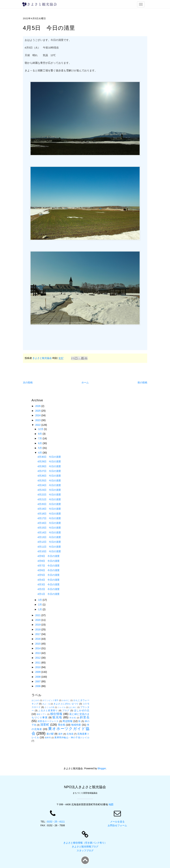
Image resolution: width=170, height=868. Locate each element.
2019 (38, 625)
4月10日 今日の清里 (49, 551)
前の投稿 (142, 382)
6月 (40, 443)
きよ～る (46, 704)
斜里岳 (85, 717)
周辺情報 (67, 721)
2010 (38, 667)
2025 (38, 411)
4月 (40, 453)
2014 (38, 648)
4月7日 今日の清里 (48, 566)
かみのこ (66, 700)
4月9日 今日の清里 (48, 556)
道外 (60, 734)
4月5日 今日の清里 (48, 575)
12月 (41, 429)
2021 (38, 615)
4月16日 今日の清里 (49, 523)
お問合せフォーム (117, 825)
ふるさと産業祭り (48, 711)
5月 (40, 448)
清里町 (45, 725)
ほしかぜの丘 (82, 710)
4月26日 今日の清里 (49, 476)
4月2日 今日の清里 (48, 589)
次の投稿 (28, 382)
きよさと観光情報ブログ (85, 847)
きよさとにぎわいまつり (66, 704)
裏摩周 (48, 738)
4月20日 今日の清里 (49, 504)
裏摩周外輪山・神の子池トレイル (72, 738)
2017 (38, 634)
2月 (40, 605)
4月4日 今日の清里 (48, 580)
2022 (38, 425)
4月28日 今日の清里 (49, 466)
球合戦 (73, 718)
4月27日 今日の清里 (49, 471)
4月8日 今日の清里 (48, 561)
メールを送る (117, 822)
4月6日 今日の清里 (48, 570)
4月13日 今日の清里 (49, 537)
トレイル (62, 707)
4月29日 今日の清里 (49, 461)
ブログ (66, 711)
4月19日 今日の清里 (49, 509)
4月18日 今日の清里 (49, 514)
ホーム (85, 382)
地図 (111, 804)
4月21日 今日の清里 (49, 499)
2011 (38, 663)
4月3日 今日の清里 (48, 584)
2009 (38, 672)
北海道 (70, 734)
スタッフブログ (85, 851)
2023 (38, 420)
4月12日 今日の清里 (49, 542)
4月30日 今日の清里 (49, 457)
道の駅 (50, 734)
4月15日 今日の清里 (49, 528)
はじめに (73, 707)
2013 (38, 653)
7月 (40, 438)
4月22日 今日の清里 (49, 495)
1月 (40, 609)
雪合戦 (62, 725)
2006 (38, 686)
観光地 (57, 717)
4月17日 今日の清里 (49, 518)
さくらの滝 (49, 707)
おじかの (35, 700)
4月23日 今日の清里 (49, 490)
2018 (38, 629)
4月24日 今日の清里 (49, 485)
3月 (40, 600)
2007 (38, 681)
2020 (38, 620)
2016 (38, 639)
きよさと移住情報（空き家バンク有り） (85, 843)
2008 (38, 677)
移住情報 (56, 714)
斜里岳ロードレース (48, 721)
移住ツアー (42, 714)
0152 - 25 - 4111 (56, 822)
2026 (38, 406)
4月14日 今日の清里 (49, 532)
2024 (38, 415)
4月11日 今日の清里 (49, 547)
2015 (38, 644)
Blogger (102, 768)
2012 (38, 658)
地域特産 (76, 725)
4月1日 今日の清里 (48, 594)
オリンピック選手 (51, 700)
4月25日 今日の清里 (49, 481)
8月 (40, 434)
